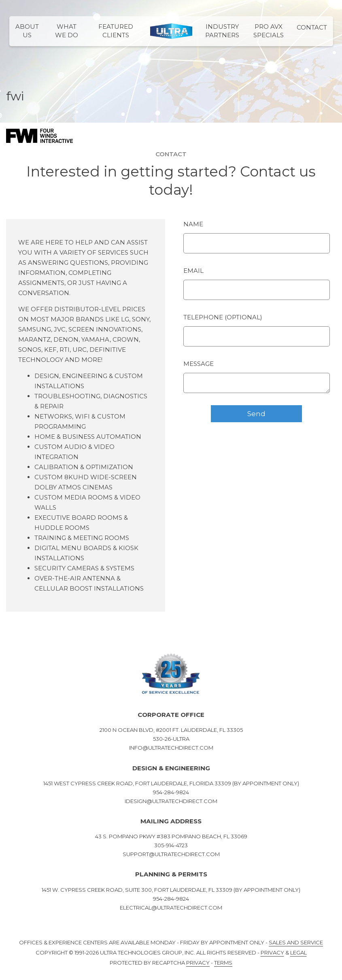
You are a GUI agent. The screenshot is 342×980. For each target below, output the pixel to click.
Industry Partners (222, 31)
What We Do (67, 31)
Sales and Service (296, 942)
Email (193, 271)
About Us (27, 31)
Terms (223, 963)
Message (199, 364)
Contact (312, 27)
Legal (298, 952)
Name (193, 224)
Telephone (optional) (223, 317)
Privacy (272, 952)
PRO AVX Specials (269, 31)
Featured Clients (116, 31)
